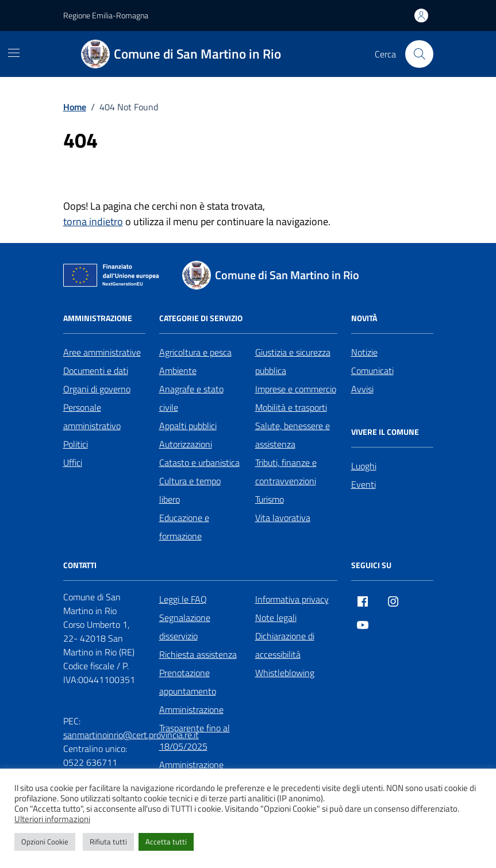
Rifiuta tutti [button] (108, 842)
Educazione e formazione (184, 527)
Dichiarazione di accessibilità (285, 645)
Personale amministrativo (92, 416)
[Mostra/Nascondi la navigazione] (14, 53)
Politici (76, 444)
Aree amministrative (102, 352)
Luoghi (364, 466)
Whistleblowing (285, 673)
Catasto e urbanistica (199, 462)
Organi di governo (97, 389)
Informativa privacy (292, 599)
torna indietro (93, 221)
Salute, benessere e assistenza (293, 435)
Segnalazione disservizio (185, 627)
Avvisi (362, 389)
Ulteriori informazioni (52, 819)
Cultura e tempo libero (190, 490)
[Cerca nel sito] (419, 54)
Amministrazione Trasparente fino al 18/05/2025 (195, 728)
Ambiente (178, 371)
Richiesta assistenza (198, 654)
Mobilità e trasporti (291, 407)
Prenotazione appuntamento (188, 682)
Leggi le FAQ (183, 599)
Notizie (364, 352)
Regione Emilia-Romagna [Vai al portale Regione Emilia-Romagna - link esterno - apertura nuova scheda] (106, 15)
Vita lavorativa (283, 518)
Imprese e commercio (296, 389)
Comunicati (372, 371)
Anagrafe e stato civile (191, 398)
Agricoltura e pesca (195, 352)
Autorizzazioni (186, 444)
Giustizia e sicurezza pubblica (293, 361)
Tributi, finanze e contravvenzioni (286, 472)
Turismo (270, 499)
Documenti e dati (96, 371)
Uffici (73, 462)
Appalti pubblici (188, 426)
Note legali (276, 618)
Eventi (364, 484)
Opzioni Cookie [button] (45, 842)
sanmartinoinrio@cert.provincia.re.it (131, 735)
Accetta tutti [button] (166, 842)
